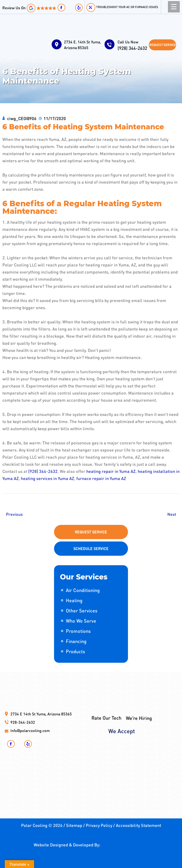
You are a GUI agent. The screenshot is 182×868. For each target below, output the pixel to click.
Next (172, 514)
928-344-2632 (23, 722)
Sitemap (74, 825)
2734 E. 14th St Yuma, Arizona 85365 (82, 45)
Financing (76, 641)
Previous (14, 514)
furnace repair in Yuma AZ (101, 478)
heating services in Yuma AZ (48, 478)
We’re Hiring (139, 705)
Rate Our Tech (106, 704)
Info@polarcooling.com (30, 730)
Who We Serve (81, 621)
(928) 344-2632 (133, 45)
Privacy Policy (99, 825)
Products (75, 651)
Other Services (82, 611)
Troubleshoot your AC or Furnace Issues (127, 7)
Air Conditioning (83, 590)
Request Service (163, 45)
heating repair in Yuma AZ (111, 471)
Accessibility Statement (139, 825)
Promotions (78, 631)
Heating (74, 600)
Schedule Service (91, 548)
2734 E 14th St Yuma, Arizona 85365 (41, 714)
